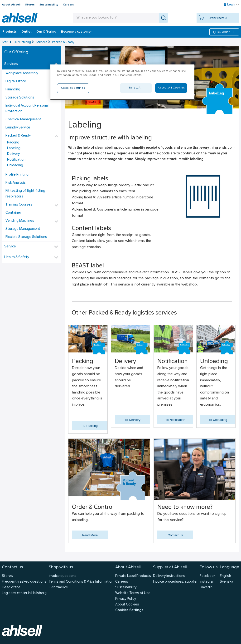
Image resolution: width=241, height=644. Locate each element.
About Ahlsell (11, 5)
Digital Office (16, 81)
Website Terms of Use (133, 593)
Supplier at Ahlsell (170, 567)
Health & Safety (17, 257)
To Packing (90, 426)
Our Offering (46, 32)
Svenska (227, 582)
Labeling (14, 148)
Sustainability (49, 5)
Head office (11, 587)
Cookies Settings (129, 610)
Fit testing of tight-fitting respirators (25, 194)
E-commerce (58, 587)
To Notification (175, 420)
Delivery (13, 154)
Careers (68, 5)
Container (13, 213)
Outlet (27, 32)
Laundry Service (18, 128)
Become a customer (76, 32)
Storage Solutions (20, 98)
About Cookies (127, 605)
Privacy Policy (126, 599)
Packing (13, 143)
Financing (13, 90)
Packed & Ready (63, 42)
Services (41, 42)
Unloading (15, 165)
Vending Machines (20, 221)
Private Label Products (133, 576)
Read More (90, 535)
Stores (30, 5)
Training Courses (19, 205)
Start (5, 42)
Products (10, 32)
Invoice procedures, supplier (175, 582)
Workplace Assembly (22, 73)
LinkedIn (206, 587)
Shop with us (61, 567)
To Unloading (218, 420)
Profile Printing (17, 175)
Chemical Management (23, 120)
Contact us (175, 535)
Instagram (207, 582)
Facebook (207, 576)
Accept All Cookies (171, 88)
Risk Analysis (16, 183)
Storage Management (23, 229)
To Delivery (133, 420)
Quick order (224, 32)
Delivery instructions (169, 576)
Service (10, 247)
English (225, 576)
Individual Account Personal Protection (27, 109)
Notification (16, 160)
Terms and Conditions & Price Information (81, 582)
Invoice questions (63, 576)
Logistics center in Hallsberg (24, 593)
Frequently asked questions (24, 582)
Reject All (136, 88)
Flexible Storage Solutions (26, 237)
